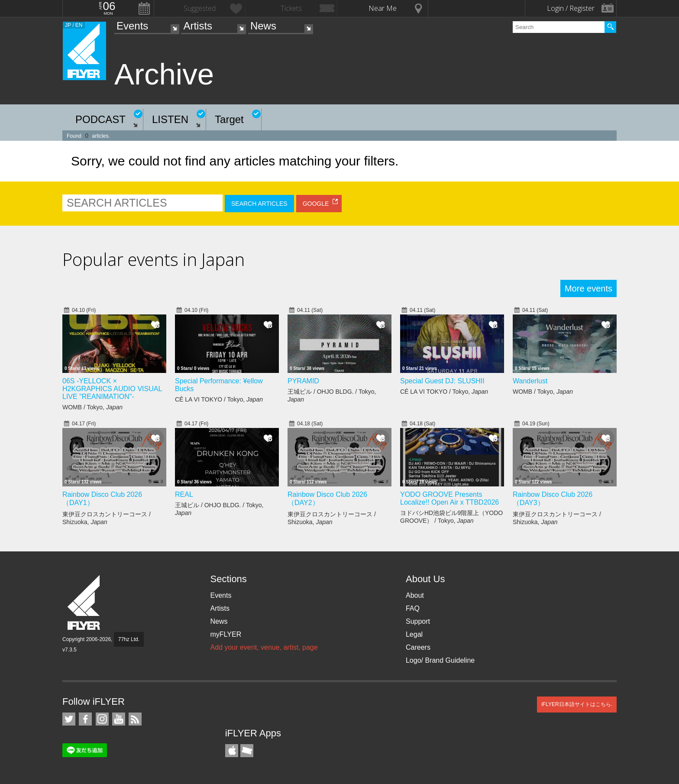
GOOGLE (316, 204)
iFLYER (84, 603)
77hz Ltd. (129, 639)
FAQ (413, 608)
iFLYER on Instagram (102, 719)
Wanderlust (530, 381)
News (263, 26)
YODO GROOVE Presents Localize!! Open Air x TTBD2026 (449, 498)
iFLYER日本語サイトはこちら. (577, 704)
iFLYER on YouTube (119, 719)
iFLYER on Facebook (85, 719)
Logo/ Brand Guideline (440, 660)
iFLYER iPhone (232, 751)
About (415, 595)
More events (588, 288)
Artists (198, 26)
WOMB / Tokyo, (92, 407)
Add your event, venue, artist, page (264, 647)
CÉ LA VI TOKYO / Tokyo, (219, 399)
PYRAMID (303, 381)
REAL (184, 494)
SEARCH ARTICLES (259, 204)
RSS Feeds (135, 719)
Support (418, 621)
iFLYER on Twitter (69, 719)
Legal (414, 634)
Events (132, 26)
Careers (418, 647)
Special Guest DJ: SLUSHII (442, 381)
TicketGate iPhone (247, 751)
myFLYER (226, 634)
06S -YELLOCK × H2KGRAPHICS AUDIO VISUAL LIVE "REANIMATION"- (112, 389)
